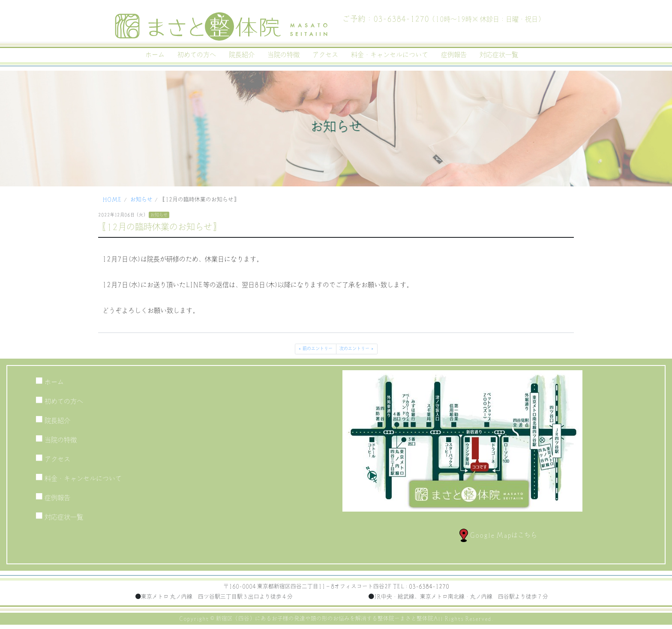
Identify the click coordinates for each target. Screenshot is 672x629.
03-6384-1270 (429, 587)
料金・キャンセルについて (390, 55)
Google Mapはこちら (498, 535)
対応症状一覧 (499, 55)
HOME (112, 200)
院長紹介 (242, 55)
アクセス (325, 55)
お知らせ (141, 200)
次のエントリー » (357, 349)
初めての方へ (197, 55)
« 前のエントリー (315, 349)
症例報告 (454, 55)
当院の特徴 (283, 55)
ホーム (155, 55)
